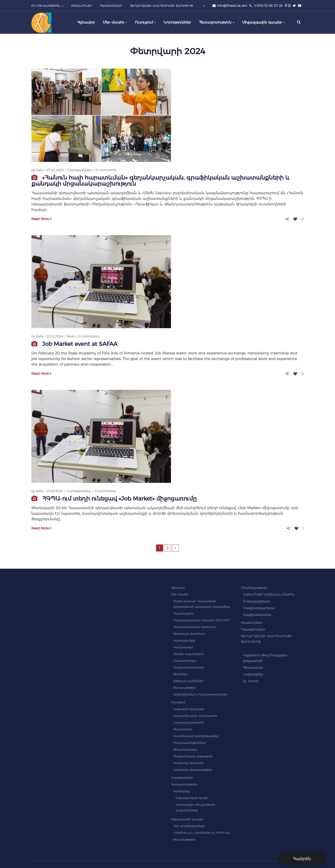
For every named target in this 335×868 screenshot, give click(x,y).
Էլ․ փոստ (251, 681)
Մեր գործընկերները (189, 826)
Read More (40, 219)
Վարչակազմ (183, 647)
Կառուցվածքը (184, 640)
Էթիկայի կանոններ (188, 681)
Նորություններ (80, 170)
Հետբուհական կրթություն (193, 756)
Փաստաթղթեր (184, 688)
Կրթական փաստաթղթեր (193, 770)
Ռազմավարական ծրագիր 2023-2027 (202, 620)
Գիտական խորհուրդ (189, 634)
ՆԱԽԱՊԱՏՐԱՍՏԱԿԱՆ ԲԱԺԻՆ (269, 594)
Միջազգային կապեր (187, 819)
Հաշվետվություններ (189, 667)
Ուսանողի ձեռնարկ (188, 763)
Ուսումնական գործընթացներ (196, 736)
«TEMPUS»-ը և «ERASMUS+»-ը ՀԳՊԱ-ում (202, 833)
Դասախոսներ (253, 629)
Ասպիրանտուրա (257, 615)
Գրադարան (253, 668)
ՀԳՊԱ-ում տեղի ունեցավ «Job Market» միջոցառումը (119, 499)
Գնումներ (180, 674)
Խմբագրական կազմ (192, 798)
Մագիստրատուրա (259, 608)
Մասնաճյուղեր (185, 661)
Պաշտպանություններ (190, 743)
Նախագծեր (253, 674)
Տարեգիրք (182, 791)
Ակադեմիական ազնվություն (195, 716)
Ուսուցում (178, 702)
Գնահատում (183, 729)
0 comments (106, 170)
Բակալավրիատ (257, 601)
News (71, 336)
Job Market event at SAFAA (80, 344)
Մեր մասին (180, 594)
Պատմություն (183, 613)
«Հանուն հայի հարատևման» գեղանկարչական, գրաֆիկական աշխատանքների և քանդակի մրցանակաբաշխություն (160, 181)
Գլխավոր (178, 588)
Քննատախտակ (185, 749)
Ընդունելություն (254, 588)
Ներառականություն (189, 723)
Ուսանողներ (251, 623)
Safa (40, 170)
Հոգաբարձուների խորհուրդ (195, 627)
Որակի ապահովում (188, 654)
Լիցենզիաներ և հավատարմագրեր (200, 694)
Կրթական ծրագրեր (189, 709)
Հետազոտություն (184, 784)
